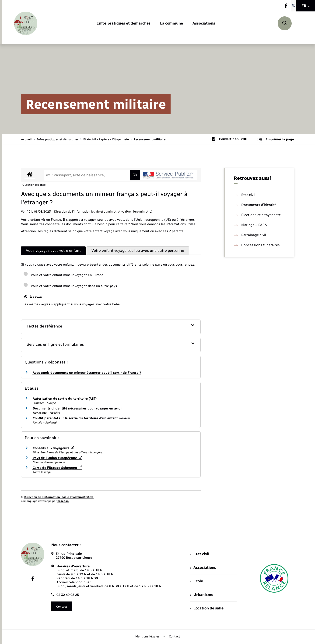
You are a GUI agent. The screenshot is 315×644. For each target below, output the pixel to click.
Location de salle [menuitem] (207, 608)
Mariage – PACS (250, 225)
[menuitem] (124, 23)
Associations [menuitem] (203, 568)
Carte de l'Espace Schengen (57, 468)
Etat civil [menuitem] (200, 554)
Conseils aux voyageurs (53, 448)
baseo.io (63, 501)
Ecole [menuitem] (196, 581)
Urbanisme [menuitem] (202, 595)
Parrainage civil (250, 235)
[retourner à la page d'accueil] (26, 23)
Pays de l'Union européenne (57, 458)
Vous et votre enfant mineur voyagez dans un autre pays (70, 286)
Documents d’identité (255, 205)
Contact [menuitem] (174, 636)
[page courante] (149, 139)
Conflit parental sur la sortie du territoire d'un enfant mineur (81, 418)
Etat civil (245, 195)
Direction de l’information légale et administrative (59, 497)
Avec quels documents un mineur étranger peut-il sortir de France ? (87, 373)
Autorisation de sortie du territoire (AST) (65, 399)
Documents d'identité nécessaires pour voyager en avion (78, 408)
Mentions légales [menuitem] (147, 636)
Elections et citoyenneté (257, 215)
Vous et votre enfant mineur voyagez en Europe (63, 275)
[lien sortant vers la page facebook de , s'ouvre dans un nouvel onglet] (286, 7)
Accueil (26, 139)
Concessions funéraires (257, 245)
